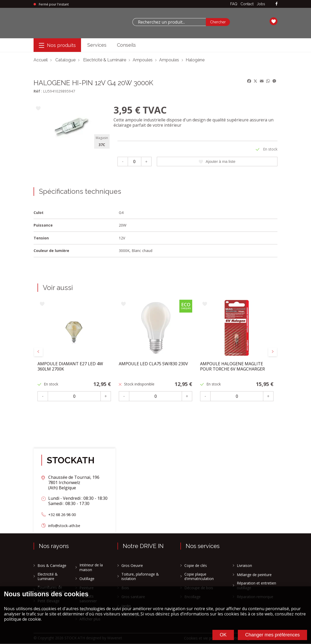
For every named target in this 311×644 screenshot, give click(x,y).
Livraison (244, 566)
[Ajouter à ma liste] (38, 109)
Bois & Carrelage (52, 566)
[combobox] (169, 22)
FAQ (234, 4)
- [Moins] (123, 162)
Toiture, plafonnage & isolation (140, 577)
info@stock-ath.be (66, 526)
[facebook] (277, 4)
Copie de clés (196, 566)
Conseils (126, 45)
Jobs (261, 4)
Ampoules (143, 60)
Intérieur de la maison (91, 568)
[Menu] (57, 45)
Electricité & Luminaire (105, 60)
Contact (247, 4)
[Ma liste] (274, 22)
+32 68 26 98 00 (63, 515)
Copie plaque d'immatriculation (199, 577)
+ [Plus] (146, 162)
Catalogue (65, 60)
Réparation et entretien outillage (256, 586)
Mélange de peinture (254, 575)
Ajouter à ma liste (217, 162)
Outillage (87, 579)
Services (97, 45)
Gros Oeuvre (132, 566)
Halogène (195, 60)
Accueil (41, 60)
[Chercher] (218, 22)
